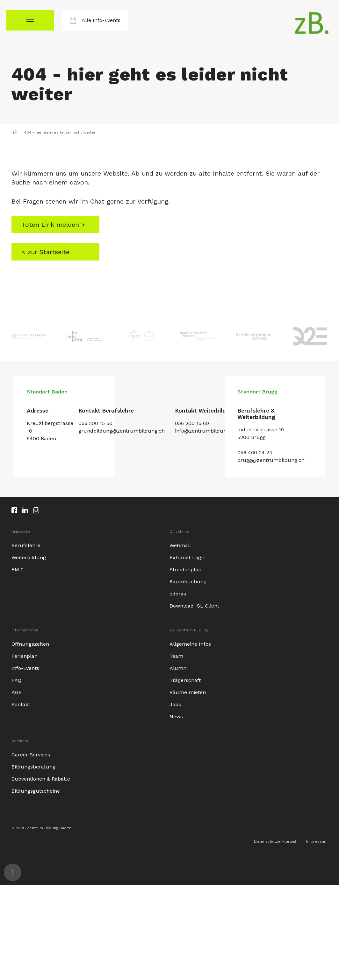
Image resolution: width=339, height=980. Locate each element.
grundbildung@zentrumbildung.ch (122, 431)
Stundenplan (185, 569)
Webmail (180, 545)
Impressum (317, 841)
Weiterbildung (29, 557)
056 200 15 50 (95, 423)
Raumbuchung (188, 581)
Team (176, 655)
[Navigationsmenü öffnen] (30, 20)
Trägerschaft (185, 680)
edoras (178, 593)
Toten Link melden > (53, 224)
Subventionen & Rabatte (41, 778)
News (176, 716)
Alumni (179, 667)
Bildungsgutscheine (36, 790)
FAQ (16, 680)
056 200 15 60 (192, 423)
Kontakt (21, 704)
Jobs (175, 704)
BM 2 (18, 569)
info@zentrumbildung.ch (206, 431)
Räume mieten (188, 692)
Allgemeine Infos (190, 643)
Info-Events (25, 667)
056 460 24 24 (255, 452)
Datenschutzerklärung (275, 841)
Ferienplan (25, 655)
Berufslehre (26, 545)
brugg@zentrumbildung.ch (271, 459)
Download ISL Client (194, 605)
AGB (17, 692)
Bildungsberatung (33, 766)
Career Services (31, 754)
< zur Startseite (45, 251)
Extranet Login (188, 557)
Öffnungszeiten (30, 643)
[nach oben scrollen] (13, 872)
